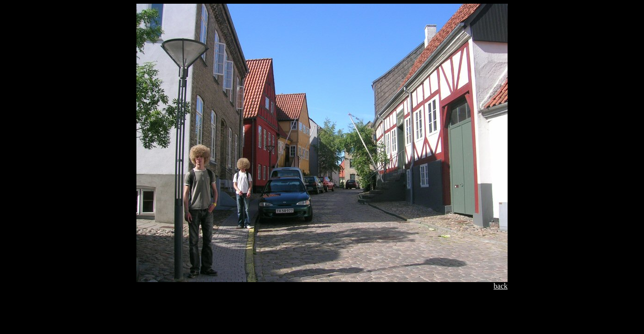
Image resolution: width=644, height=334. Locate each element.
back (501, 286)
